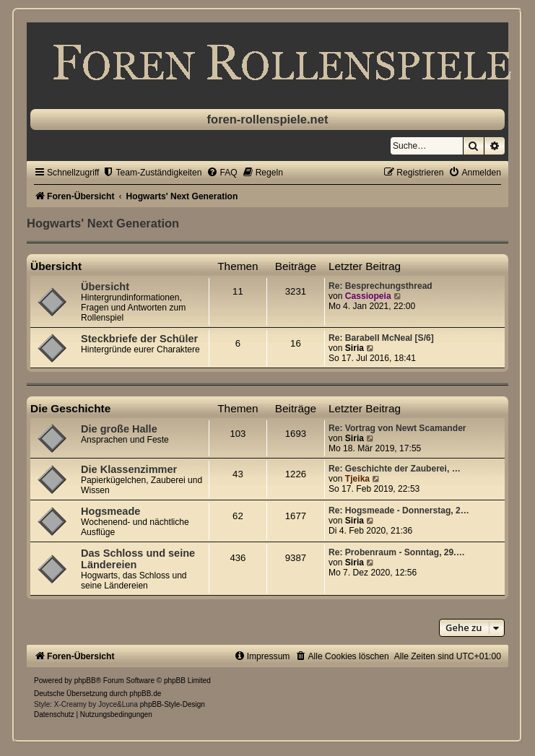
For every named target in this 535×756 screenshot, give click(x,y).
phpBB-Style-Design (173, 704)
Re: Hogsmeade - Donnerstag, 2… (399, 510)
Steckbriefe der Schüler (139, 339)
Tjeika (357, 479)
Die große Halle (119, 429)
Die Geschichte (70, 408)
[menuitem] (152, 173)
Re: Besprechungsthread (380, 286)
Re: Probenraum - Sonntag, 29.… (397, 552)
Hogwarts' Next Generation (103, 223)
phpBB (85, 681)
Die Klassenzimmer (129, 469)
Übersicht (56, 266)
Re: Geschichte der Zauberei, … (395, 469)
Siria (355, 348)
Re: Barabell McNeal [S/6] (381, 338)
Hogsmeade (110, 511)
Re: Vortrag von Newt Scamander (397, 428)
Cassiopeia (368, 296)
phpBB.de (145, 694)
